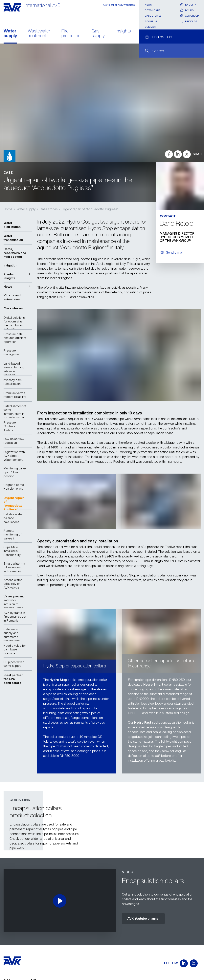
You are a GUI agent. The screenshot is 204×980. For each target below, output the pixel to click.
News (148, 5)
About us (151, 21)
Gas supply (98, 34)
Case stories (153, 16)
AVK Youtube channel (143, 918)
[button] (18, 276)
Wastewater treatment (39, 34)
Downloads (153, 10)
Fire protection (71, 34)
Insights (123, 31)
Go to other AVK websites (119, 5)
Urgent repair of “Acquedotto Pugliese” (90, 209)
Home (8, 209)
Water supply (10, 34)
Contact (150, 27)
